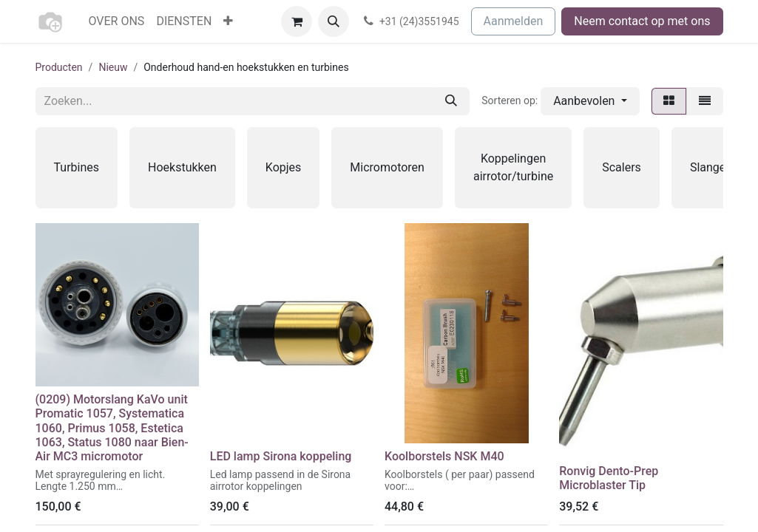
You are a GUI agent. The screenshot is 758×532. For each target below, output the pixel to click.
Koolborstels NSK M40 (444, 456)
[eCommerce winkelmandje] (297, 21)
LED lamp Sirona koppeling (281, 456)
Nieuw (113, 67)
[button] (334, 21)
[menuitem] (117, 21)
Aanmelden (514, 21)
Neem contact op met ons (642, 21)
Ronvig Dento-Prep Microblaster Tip (609, 478)
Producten (59, 67)
